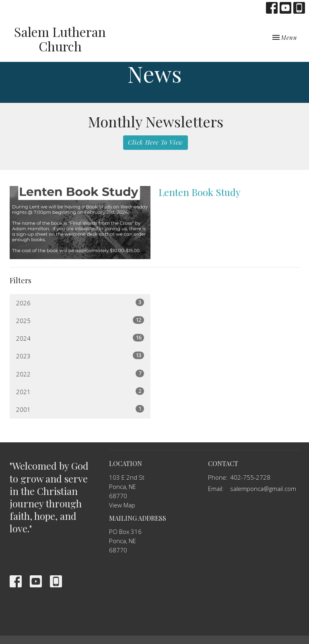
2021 (80, 392)
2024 (80, 338)
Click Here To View (156, 142)
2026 (80, 303)
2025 (80, 320)
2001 (80, 409)
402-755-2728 (250, 477)
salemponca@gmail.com (263, 489)
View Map (122, 505)
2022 (80, 374)
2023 (80, 356)
